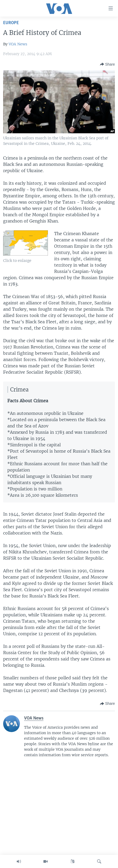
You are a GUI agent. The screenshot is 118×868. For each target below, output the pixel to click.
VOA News (18, 44)
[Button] (107, 64)
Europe (11, 23)
